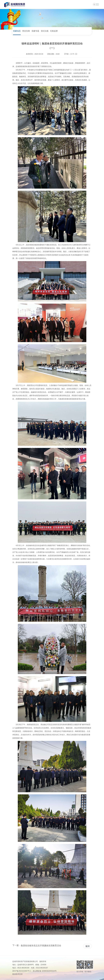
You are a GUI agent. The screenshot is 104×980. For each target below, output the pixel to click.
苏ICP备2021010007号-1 (22, 971)
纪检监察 (54, 31)
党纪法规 (45, 31)
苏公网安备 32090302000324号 (45, 971)
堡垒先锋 (26, 31)
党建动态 (8, 24)
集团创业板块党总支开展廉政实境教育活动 (41, 946)
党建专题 (35, 31)
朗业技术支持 (17, 974)
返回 (87, 946)
